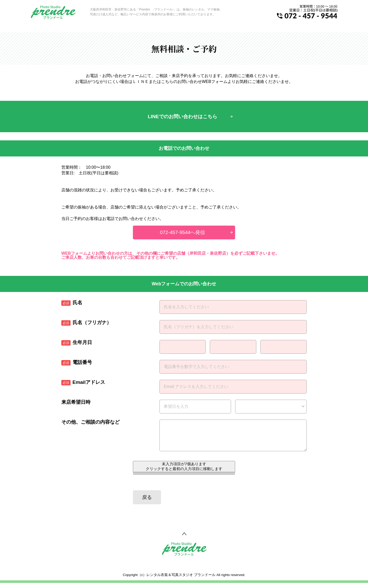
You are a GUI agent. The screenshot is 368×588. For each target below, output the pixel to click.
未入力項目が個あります (184, 471)
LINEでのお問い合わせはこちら (182, 117)
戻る (147, 502)
